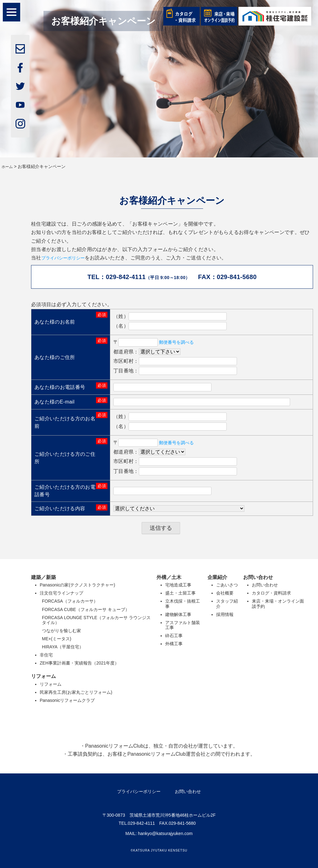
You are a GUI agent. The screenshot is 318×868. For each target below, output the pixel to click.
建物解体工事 (178, 614)
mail (20, 49)
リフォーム (51, 684)
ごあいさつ (227, 585)
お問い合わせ (265, 585)
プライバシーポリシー (67, 258)
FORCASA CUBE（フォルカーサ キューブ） (86, 609)
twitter (20, 86)
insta (20, 124)
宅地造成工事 (178, 585)
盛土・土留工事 (180, 593)
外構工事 (174, 644)
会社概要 (225, 593)
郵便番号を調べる (179, 342)
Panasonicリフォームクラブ (67, 700)
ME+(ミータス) (57, 639)
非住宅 (46, 655)
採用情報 (225, 614)
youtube (20, 105)
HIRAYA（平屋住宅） (63, 647)
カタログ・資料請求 (271, 593)
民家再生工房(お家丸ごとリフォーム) (76, 692)
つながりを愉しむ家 (61, 630)
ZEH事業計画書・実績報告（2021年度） (79, 663)
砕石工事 (174, 636)
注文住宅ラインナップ (61, 593)
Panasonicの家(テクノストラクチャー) (77, 585)
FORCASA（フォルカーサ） (70, 601)
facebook (20, 68)
